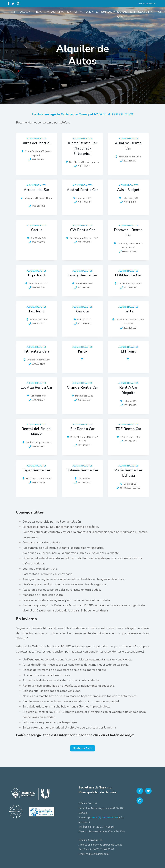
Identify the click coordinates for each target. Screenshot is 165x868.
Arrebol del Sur (37, 190)
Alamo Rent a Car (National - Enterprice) (82, 148)
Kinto (82, 351)
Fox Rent (37, 311)
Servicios (40, 12)
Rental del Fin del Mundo (37, 431)
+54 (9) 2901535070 (105, 818)
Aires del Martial (37, 143)
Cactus (37, 230)
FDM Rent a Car (128, 275)
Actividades (60, 12)
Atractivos (83, 12)
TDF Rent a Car (128, 429)
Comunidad (104, 12)
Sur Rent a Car (82, 429)
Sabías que (122, 14)
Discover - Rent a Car (128, 233)
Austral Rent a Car (82, 190)
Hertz (128, 311)
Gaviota (82, 311)
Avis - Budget (128, 190)
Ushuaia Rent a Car (82, 470)
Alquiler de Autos (82, 748)
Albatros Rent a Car (128, 146)
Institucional (140, 12)
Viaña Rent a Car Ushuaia (128, 473)
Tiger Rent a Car (37, 470)
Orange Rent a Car (82, 387)
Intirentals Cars (37, 351)
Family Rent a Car (82, 275)
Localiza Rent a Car (37, 387)
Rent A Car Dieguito (128, 390)
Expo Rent (37, 275)
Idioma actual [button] (146, 4)
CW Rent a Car (82, 230)
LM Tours (128, 351)
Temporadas (19, 12)
